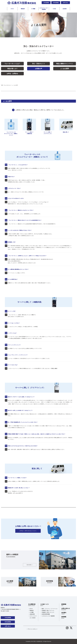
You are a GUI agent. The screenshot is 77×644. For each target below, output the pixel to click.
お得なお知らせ (66, 609)
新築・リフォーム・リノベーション (50, 609)
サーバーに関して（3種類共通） (29, 126)
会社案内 (65, 9)
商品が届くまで (12, 69)
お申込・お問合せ (12, 74)
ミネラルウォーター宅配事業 (44, 9)
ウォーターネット (8, 85)
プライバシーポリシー (32, 629)
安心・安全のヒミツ (39, 64)
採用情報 (66, 617)
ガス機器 (33, 9)
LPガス (12, 9)
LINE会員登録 (46, 3)
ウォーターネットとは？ (12, 64)
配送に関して (66, 126)
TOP (2, 85)
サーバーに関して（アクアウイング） (48, 126)
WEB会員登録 (56, 3)
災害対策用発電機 (46, 614)
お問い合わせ (65, 3)
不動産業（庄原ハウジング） (48, 612)
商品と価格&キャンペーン (65, 64)
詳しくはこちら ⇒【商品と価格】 (50, 368)
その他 (54, 9)
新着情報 (66, 605)
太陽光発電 (32, 614)
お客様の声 (39, 69)
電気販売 (23, 9)
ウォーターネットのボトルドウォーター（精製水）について (11, 127)
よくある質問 (65, 69)
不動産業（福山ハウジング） (48, 610)
